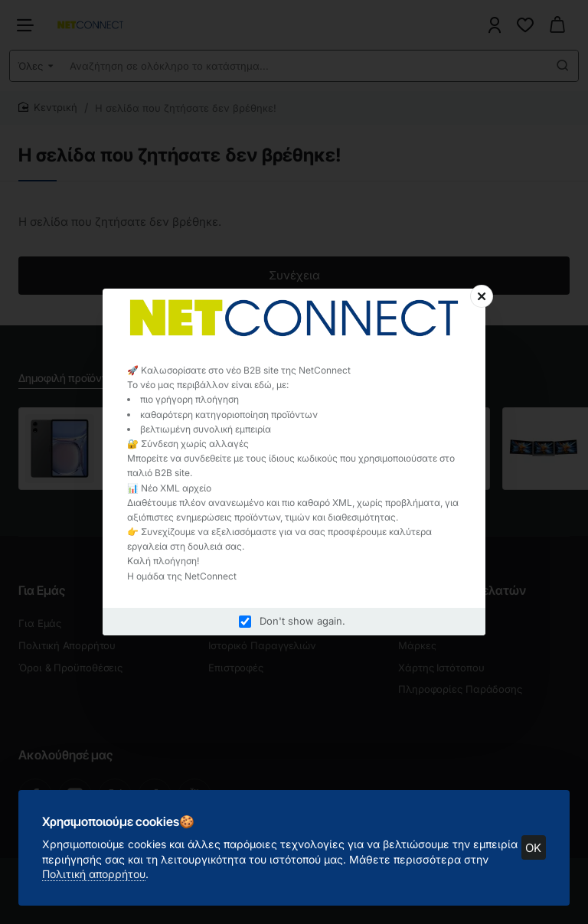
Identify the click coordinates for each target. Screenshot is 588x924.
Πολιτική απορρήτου (95, 873)
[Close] (482, 296)
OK (533, 847)
